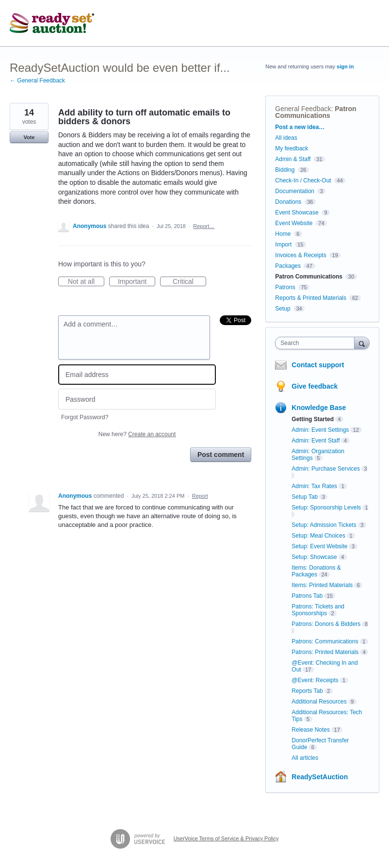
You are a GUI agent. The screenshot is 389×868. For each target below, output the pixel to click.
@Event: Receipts (315, 680)
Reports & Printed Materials (311, 298)
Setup (283, 309)
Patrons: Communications (325, 641)
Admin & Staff (293, 159)
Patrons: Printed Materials (325, 652)
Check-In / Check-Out (303, 180)
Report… (204, 226)
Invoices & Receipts (300, 255)
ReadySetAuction (320, 777)
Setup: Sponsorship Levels (326, 508)
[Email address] (137, 375)
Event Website (294, 223)
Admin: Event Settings (320, 430)
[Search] (362, 343)
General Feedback (303, 109)
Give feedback (315, 386)
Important (137, 282)
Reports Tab (307, 691)
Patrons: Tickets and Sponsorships (318, 610)
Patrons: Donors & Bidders (326, 624)
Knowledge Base (319, 408)
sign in (345, 66)
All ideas (286, 138)
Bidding (285, 170)
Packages (288, 266)
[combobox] (317, 343)
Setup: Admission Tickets (324, 525)
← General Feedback (37, 81)
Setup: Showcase (314, 557)
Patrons (285, 287)
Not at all (86, 282)
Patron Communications (316, 112)
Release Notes (311, 730)
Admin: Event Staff (316, 441)
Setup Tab (305, 497)
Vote (29, 137)
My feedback (292, 148)
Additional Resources (319, 702)
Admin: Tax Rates (314, 486)
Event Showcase (297, 213)
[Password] (137, 399)
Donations (288, 202)
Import (283, 245)
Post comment (221, 455)
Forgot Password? (85, 417)
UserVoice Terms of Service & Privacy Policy (226, 838)
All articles (305, 758)
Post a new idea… (300, 127)
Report (200, 496)
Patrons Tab (307, 596)
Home (283, 234)
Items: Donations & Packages (316, 571)
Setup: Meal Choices (318, 536)
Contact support (318, 365)
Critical (189, 282)
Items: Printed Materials (322, 585)
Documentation (295, 191)
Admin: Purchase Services (326, 469)
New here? (137, 434)
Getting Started (313, 419)
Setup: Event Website (319, 546)
